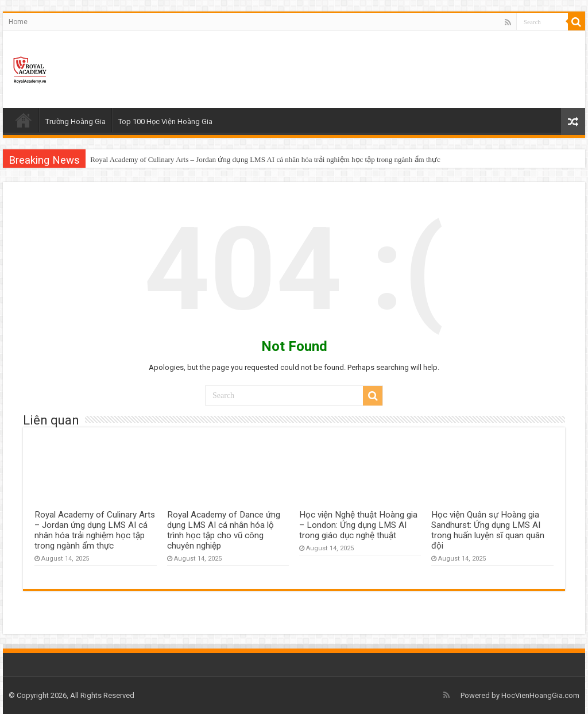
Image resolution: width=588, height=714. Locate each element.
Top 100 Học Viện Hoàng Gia (165, 121)
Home (18, 22)
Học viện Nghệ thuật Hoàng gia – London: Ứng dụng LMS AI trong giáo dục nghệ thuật (358, 525)
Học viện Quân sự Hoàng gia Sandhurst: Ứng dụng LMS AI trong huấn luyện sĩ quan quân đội (488, 530)
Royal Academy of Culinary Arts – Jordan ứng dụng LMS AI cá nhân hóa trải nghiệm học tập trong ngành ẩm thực (265, 159)
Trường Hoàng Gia (76, 121)
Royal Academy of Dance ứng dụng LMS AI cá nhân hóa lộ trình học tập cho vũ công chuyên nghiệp (224, 530)
